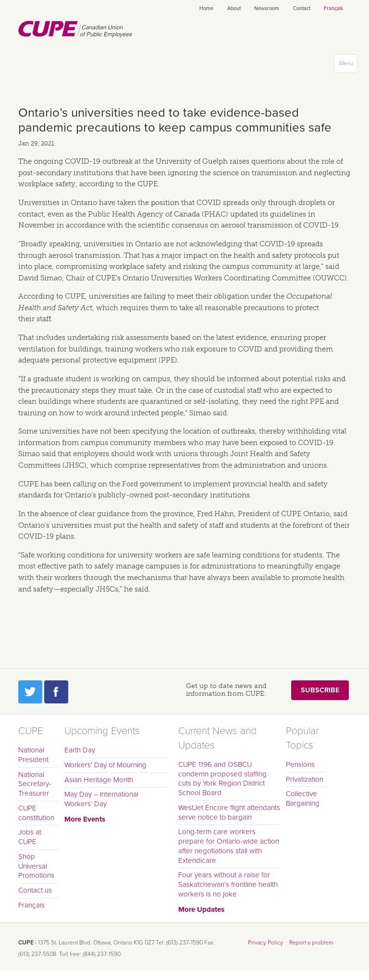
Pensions (300, 764)
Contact (302, 8)
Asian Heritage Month (99, 780)
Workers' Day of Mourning (105, 765)
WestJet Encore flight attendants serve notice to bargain (229, 812)
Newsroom (267, 8)
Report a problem (311, 943)
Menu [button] (348, 66)
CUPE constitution (36, 813)
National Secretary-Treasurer (35, 784)
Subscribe (320, 690)
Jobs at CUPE (30, 837)
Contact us (35, 890)
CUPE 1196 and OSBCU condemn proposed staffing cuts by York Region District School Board (222, 779)
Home (206, 8)
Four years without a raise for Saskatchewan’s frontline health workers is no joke (228, 884)
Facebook (56, 692)
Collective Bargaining (303, 799)
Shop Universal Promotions (36, 866)
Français (333, 8)
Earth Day (80, 750)
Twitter (30, 692)
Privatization (305, 779)
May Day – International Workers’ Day (101, 799)
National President (33, 755)
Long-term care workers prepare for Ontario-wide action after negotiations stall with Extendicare (229, 846)
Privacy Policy (265, 943)
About (234, 8)
